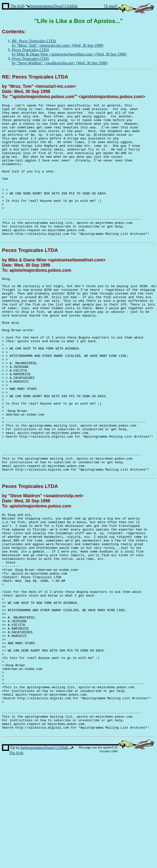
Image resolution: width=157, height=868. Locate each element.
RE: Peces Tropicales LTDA (35, 77)
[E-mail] (111, 6)
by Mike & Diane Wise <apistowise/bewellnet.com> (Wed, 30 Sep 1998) (69, 52)
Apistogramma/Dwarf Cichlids (53, 6)
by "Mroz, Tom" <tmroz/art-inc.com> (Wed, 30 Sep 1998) (58, 43)
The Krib (17, 6)
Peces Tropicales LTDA (30, 277)
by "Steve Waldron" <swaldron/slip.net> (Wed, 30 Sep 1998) (60, 61)
